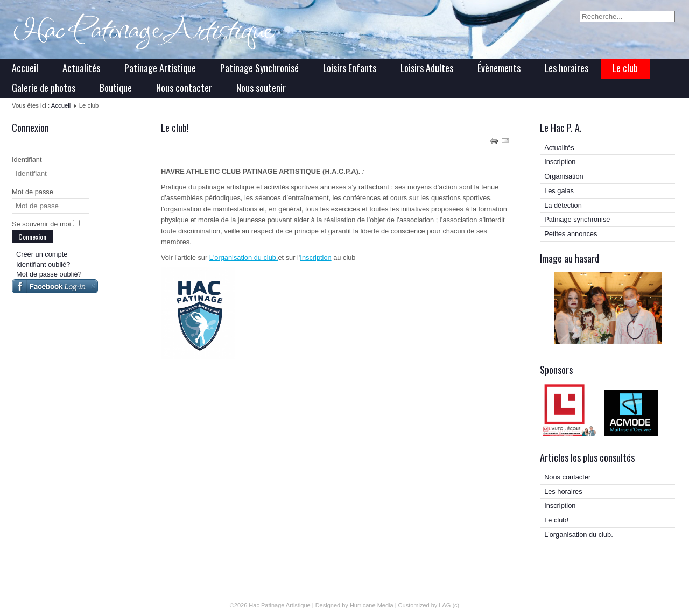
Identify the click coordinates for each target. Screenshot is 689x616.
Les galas (559, 191)
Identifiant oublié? (43, 264)
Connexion (32, 236)
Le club (625, 68)
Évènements (499, 68)
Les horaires (567, 68)
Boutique (116, 88)
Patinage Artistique (160, 68)
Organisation (564, 176)
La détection (563, 205)
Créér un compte (42, 254)
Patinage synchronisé (577, 219)
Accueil (25, 68)
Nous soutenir (261, 88)
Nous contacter (184, 88)
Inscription (315, 257)
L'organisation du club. (244, 257)
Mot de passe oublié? (49, 274)
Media (385, 605)
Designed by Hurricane (346, 605)
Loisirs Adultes (427, 68)
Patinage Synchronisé (259, 68)
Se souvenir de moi (41, 224)
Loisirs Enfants (350, 68)
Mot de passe (33, 192)
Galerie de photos (44, 88)
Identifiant (27, 160)
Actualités (81, 68)
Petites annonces (571, 234)
